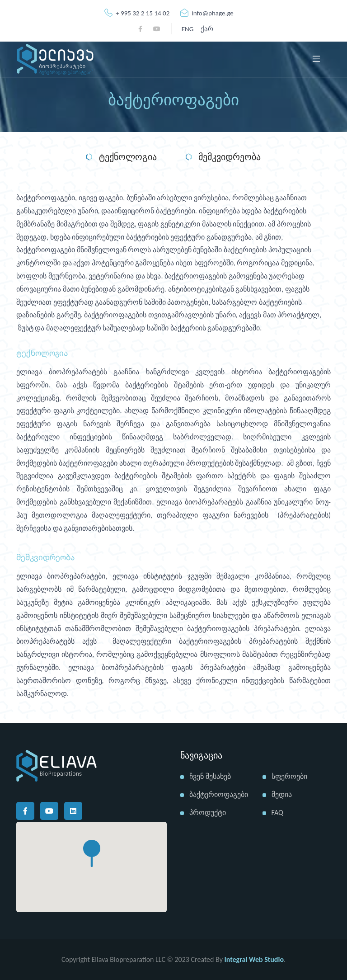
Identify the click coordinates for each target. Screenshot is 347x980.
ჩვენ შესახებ (210, 776)
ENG (188, 29)
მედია (282, 794)
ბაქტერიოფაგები (219, 794)
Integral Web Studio (254, 959)
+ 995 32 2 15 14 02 (137, 13)
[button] (92, 853)
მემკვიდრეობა (223, 157)
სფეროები (289, 776)
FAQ (277, 813)
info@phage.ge (207, 13)
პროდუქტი (208, 813)
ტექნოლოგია (122, 157)
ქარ (207, 29)
